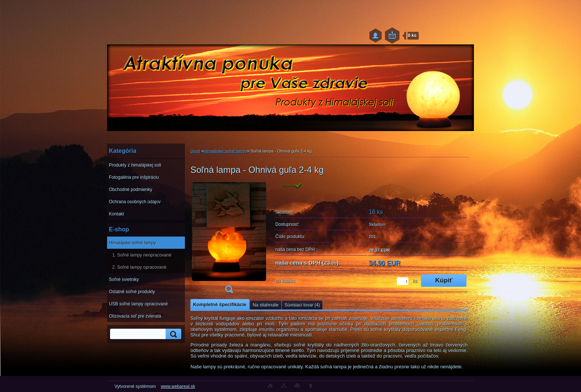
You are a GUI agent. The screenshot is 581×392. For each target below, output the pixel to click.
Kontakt (117, 214)
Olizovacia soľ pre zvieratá (135, 316)
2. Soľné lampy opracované (139, 267)
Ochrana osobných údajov (135, 202)
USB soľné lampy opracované (138, 304)
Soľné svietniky (124, 279)
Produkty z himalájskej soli (135, 165)
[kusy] (403, 281)
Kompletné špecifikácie (220, 304)
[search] (172, 334)
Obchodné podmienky (131, 190)
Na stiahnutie (266, 305)
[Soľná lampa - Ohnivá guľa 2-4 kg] (229, 240)
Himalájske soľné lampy (132, 243)
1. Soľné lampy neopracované (142, 255)
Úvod (195, 151)
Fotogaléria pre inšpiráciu (134, 177)
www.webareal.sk (178, 386)
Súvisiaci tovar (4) (302, 305)
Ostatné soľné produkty (132, 292)
